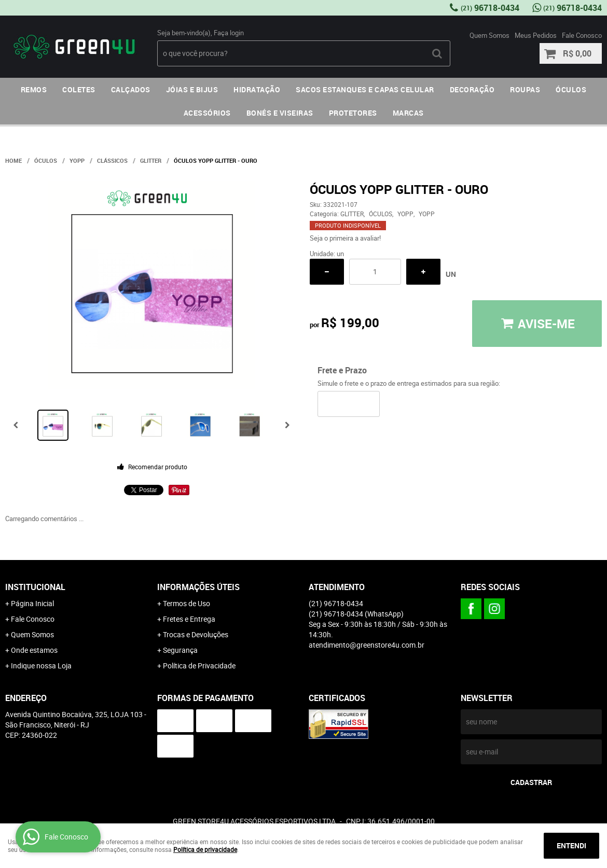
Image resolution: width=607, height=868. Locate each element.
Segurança (180, 650)
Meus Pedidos (536, 35)
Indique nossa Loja (41, 666)
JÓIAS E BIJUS (192, 89)
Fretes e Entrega (189, 619)
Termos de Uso (187, 603)
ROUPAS (525, 89)
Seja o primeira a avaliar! (345, 238)
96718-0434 (490, 8)
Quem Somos (489, 35)
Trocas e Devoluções (196, 634)
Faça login (229, 33)
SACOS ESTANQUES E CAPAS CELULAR (365, 89)
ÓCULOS (571, 89)
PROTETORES (353, 113)
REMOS (34, 89)
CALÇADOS (131, 89)
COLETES (79, 89)
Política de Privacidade (199, 666)
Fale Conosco (582, 35)
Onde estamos (34, 650)
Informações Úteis (198, 587)
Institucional (35, 587)
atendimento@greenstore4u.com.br (367, 645)
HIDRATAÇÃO (257, 89)
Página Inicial (32, 603)
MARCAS (408, 113)
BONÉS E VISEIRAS (280, 113)
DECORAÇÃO (472, 89)
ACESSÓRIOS (207, 113)
